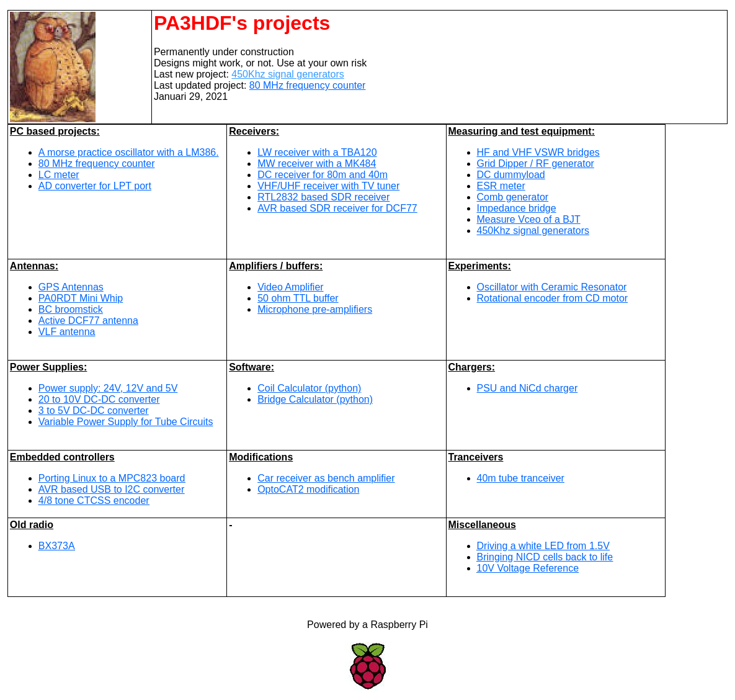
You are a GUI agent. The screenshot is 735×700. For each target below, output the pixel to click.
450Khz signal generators (287, 74)
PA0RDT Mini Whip (81, 298)
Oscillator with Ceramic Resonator (552, 287)
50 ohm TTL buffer (298, 298)
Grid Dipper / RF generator (536, 164)
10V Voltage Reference (528, 568)
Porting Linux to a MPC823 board (112, 478)
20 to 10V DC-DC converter (99, 399)
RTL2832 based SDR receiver (323, 197)
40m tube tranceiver (521, 478)
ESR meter (501, 186)
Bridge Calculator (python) (315, 399)
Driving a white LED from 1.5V (543, 546)
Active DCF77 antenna (88, 321)
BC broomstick (71, 309)
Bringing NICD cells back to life (545, 557)
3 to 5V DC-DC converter (94, 411)
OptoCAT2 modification (308, 489)
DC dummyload (511, 175)
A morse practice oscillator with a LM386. (129, 152)
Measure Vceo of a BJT (529, 219)
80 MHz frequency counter (308, 85)
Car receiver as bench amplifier (326, 478)
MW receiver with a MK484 (317, 164)
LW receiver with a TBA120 (317, 152)
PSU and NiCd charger (528, 388)
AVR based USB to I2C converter (111, 489)
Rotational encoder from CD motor (553, 298)
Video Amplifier (290, 287)
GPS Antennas (71, 287)
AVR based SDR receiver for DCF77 (337, 208)
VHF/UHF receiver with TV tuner (328, 186)
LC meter (59, 175)
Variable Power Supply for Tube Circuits (126, 422)
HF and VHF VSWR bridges (538, 152)
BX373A (57, 546)
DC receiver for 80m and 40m (323, 175)
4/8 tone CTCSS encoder (94, 500)
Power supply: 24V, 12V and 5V (108, 388)
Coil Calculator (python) (309, 388)
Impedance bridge (517, 208)
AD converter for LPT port (95, 186)
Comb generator (513, 197)
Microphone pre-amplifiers (315, 309)
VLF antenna (67, 332)
